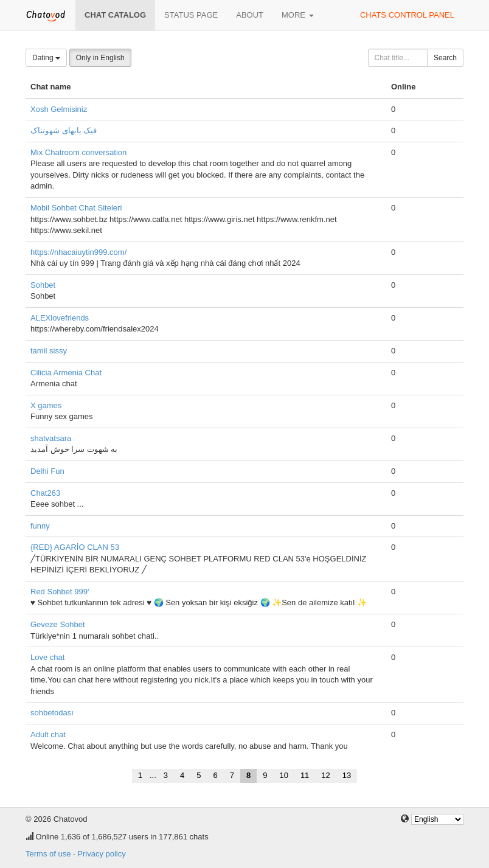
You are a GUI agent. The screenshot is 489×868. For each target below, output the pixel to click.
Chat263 (45, 493)
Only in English (100, 58)
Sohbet (43, 285)
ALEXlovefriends (60, 318)
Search (445, 58)
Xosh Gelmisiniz (59, 109)
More (298, 15)
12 (325, 775)
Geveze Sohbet (58, 624)
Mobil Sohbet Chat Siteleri (76, 208)
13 (347, 775)
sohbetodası (52, 713)
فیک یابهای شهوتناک (64, 130)
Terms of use (48, 854)
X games (46, 405)
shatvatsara (51, 438)
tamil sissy (49, 351)
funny (40, 526)
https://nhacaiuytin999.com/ (78, 252)
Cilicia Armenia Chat (66, 373)
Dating (46, 58)
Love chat (47, 657)
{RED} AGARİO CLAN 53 (75, 547)
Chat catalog (115, 15)
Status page (191, 15)
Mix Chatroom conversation (78, 152)
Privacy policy (101, 854)
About (250, 15)
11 (305, 775)
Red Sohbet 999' (60, 592)
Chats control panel (407, 15)
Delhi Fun (47, 471)
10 (283, 775)
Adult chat (48, 734)
